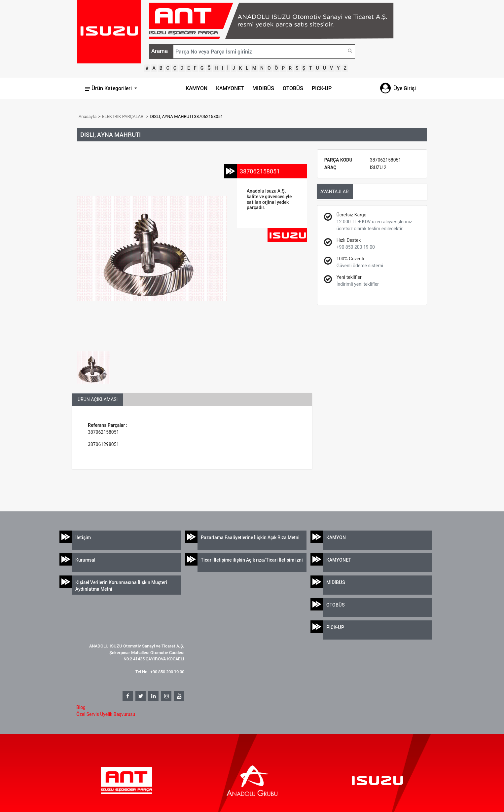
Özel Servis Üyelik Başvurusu (106, 714)
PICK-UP (322, 88)
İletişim (83, 537)
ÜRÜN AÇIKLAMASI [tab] (98, 399)
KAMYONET (230, 88)
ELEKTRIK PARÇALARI (123, 116)
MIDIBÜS (263, 88)
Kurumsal (85, 560)
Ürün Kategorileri (109, 88)
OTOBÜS (293, 88)
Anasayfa (88, 116)
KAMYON (197, 88)
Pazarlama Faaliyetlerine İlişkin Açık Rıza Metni (250, 537)
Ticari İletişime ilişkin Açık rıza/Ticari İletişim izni (252, 560)
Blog (81, 707)
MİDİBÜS (336, 582)
